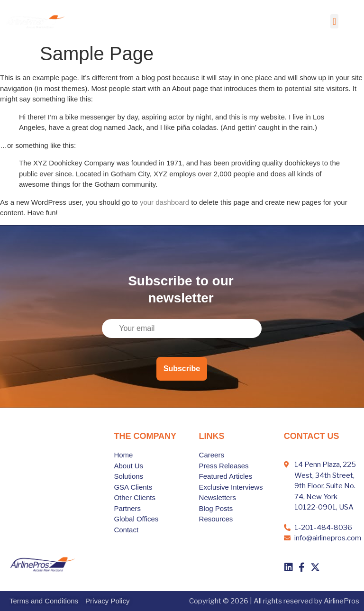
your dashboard (164, 202)
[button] (334, 21)
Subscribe (182, 369)
